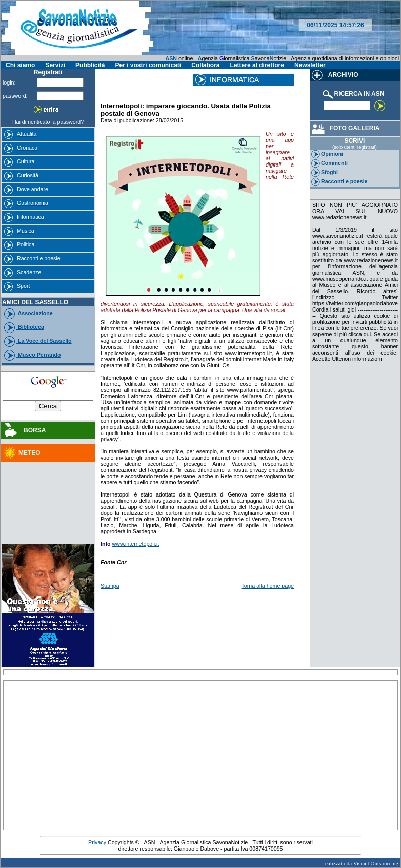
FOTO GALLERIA (345, 128)
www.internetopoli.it (136, 544)
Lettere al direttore (257, 65)
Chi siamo (20, 65)
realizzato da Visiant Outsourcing (361, 863)
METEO (21, 453)
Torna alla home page (268, 586)
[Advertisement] (48, 491)
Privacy (97, 842)
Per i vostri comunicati (148, 65)
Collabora (205, 65)
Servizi (55, 65)
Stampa (110, 586)
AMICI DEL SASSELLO (35, 302)
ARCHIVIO (334, 75)
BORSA (24, 430)
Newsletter (310, 65)
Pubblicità (90, 65)
